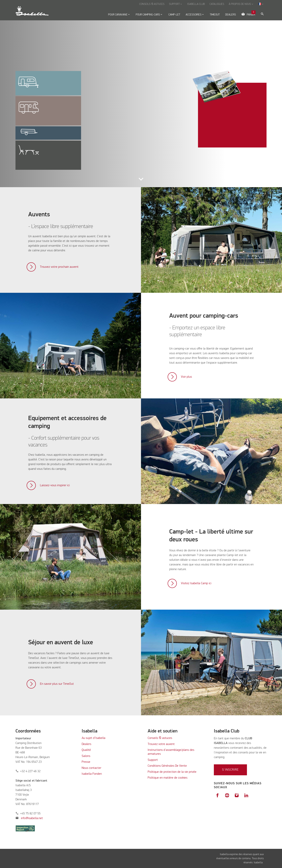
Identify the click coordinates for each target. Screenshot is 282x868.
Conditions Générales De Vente (167, 766)
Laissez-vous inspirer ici (55, 485)
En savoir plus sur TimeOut (57, 684)
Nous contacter (91, 768)
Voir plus (186, 377)
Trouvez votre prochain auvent (59, 267)
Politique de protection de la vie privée (172, 772)
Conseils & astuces (160, 738)
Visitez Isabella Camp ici (196, 583)
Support (153, 760)
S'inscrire (230, 770)
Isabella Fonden (92, 774)
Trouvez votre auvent (161, 744)
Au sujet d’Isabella (94, 738)
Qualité (86, 750)
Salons (86, 756)
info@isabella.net (32, 818)
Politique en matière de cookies (168, 778)
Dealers (86, 744)
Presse (86, 762)
